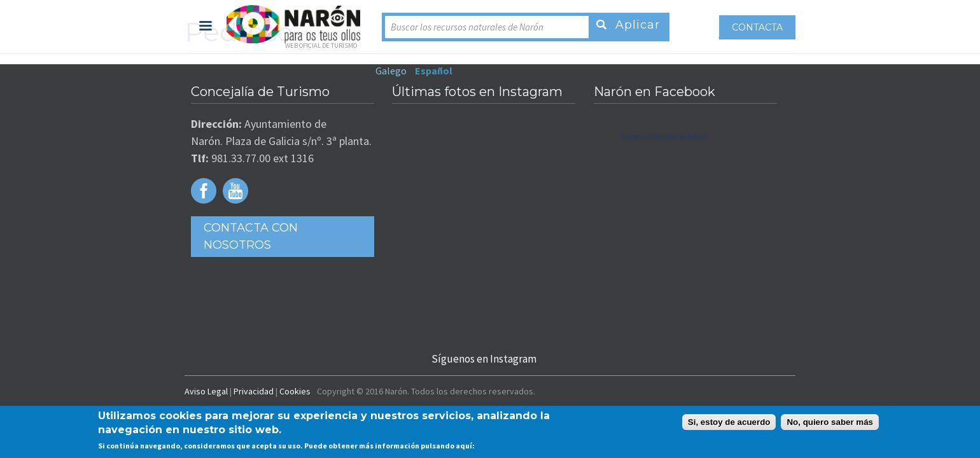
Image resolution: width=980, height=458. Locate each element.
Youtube (160, 192)
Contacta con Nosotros (211, 229)
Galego (646, 26)
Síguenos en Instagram (483, 360)
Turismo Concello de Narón (690, 138)
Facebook (129, 192)
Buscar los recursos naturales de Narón (391, 27)
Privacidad (177, 394)
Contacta (834, 27)
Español (688, 26)
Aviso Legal (130, 394)
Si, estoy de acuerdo (729, 422)
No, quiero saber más (830, 422)
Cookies (219, 394)
